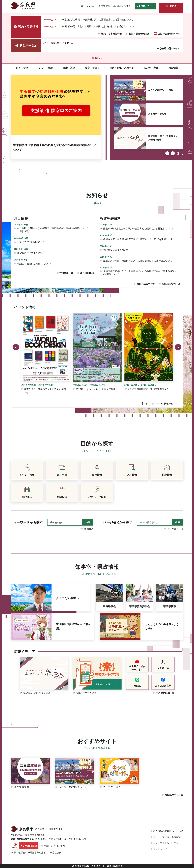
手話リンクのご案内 (54, 846)
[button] (88, 6)
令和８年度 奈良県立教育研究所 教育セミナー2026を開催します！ (139, 239)
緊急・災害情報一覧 (111, 34)
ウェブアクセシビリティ (166, 843)
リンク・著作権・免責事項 (167, 837)
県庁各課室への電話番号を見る (30, 853)
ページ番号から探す (118, 522)
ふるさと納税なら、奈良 (161, 90)
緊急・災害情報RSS (139, 34)
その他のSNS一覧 (165, 693)
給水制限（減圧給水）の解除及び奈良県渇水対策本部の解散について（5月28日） (53, 230)
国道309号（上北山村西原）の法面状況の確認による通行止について (100, 26)
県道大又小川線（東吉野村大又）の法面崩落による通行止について (99, 20)
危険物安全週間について (116, 250)
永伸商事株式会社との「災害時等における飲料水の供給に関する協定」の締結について (140, 273)
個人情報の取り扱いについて (168, 831)
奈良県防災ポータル (170, 49)
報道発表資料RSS (171, 284)
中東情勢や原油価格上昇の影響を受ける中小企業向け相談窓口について (55, 147)
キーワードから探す (28, 522)
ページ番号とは (175, 529)
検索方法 (89, 529)
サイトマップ (160, 849)
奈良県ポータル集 (157, 114)
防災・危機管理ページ (169, 34)
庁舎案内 (57, 853)
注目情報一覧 (66, 273)
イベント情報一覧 (164, 404)
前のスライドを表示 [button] (167, 153)
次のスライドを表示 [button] (173, 153)
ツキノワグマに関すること (31, 242)
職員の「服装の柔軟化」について (35, 264)
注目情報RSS (87, 273)
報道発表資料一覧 (146, 284)
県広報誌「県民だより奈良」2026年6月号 (163, 138)
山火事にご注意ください (30, 253)
